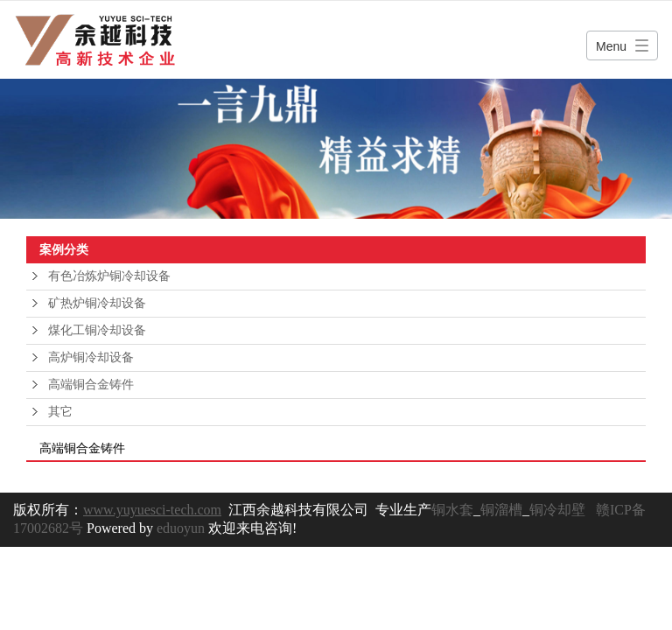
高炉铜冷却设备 (91, 357)
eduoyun (181, 528)
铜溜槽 (501, 510)
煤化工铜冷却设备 (97, 330)
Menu (611, 46)
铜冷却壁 (557, 510)
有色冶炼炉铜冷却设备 (109, 276)
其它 (60, 412)
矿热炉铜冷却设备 (97, 303)
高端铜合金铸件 (91, 385)
